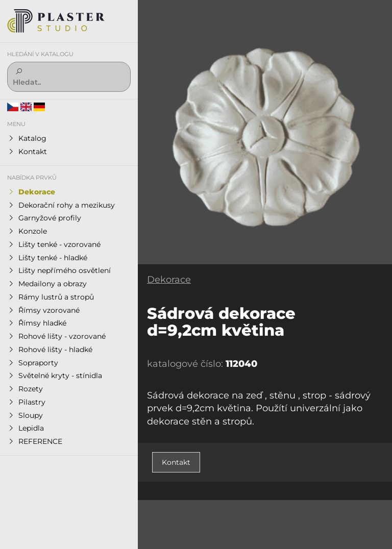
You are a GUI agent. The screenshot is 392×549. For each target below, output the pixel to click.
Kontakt (176, 462)
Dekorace (169, 280)
